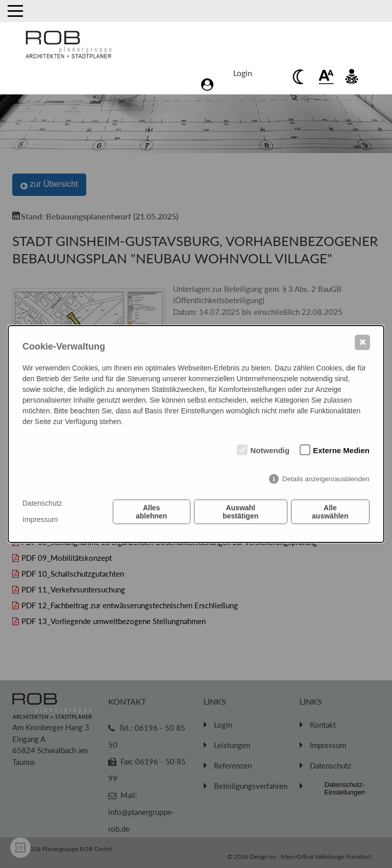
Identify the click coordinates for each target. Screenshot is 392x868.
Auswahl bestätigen (240, 512)
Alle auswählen (330, 512)
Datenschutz (42, 503)
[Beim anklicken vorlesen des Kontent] (352, 77)
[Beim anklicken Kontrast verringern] (301, 77)
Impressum (40, 519)
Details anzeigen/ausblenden (326, 479)
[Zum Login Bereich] (245, 76)
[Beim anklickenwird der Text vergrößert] (326, 77)
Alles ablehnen (151, 512)
